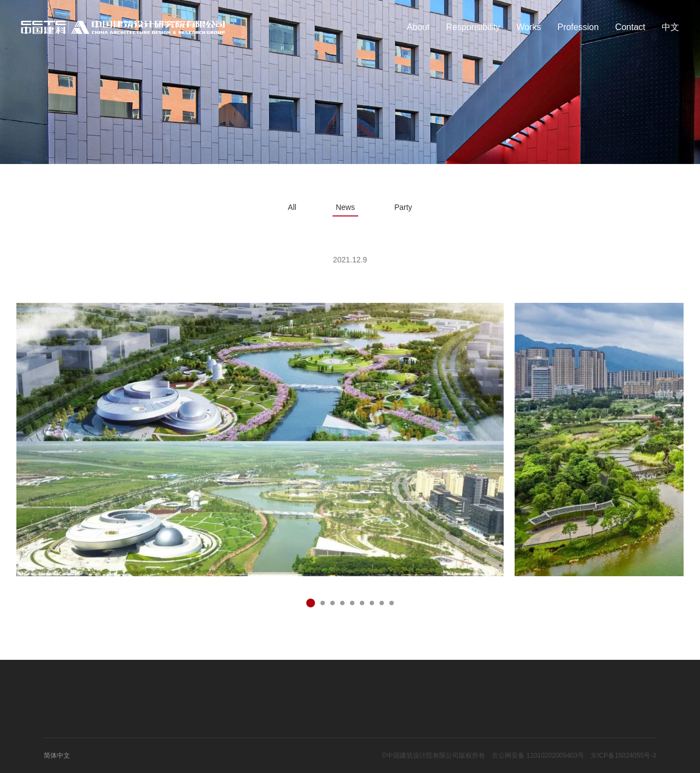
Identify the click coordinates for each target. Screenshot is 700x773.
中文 (670, 27)
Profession (578, 27)
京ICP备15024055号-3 (623, 756)
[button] (311, 603)
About (418, 27)
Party (403, 207)
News (345, 207)
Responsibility (473, 27)
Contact (630, 27)
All (292, 207)
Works (529, 27)
